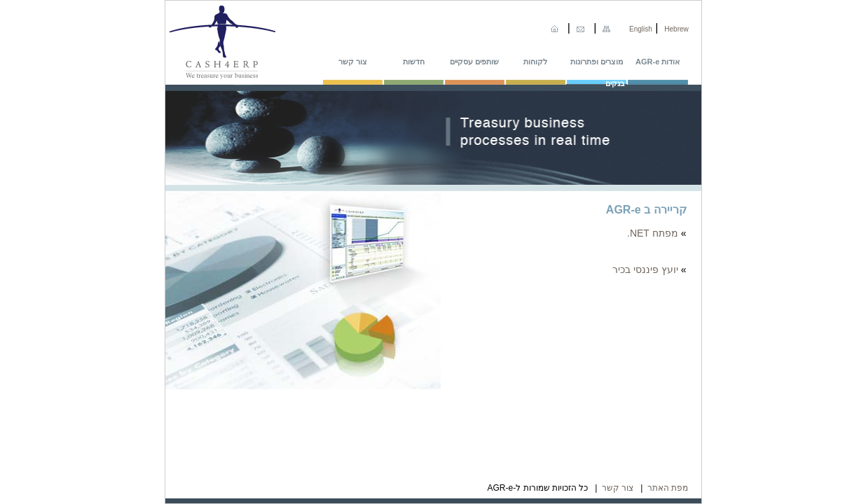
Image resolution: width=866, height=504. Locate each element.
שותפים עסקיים (474, 62)
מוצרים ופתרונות (597, 62)
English (641, 29)
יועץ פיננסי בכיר (645, 269)
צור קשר (353, 62)
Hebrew (676, 29)
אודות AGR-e (658, 62)
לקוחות (535, 62)
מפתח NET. (653, 233)
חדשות (414, 62)
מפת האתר (668, 488)
